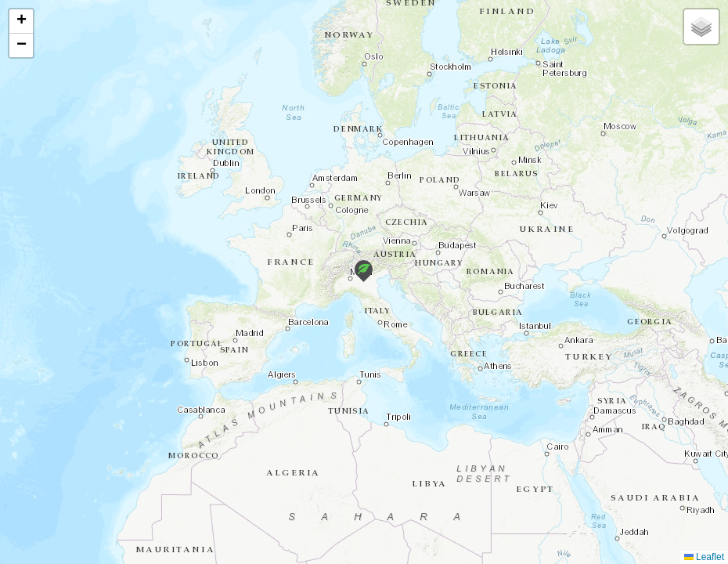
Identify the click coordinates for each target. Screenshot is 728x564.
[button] (364, 271)
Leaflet (704, 557)
